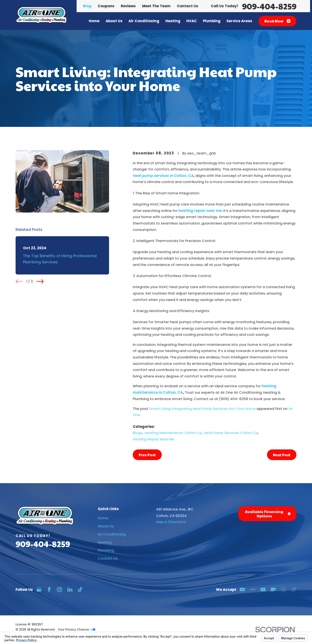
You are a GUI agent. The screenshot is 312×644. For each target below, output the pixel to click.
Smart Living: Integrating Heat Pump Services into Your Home (202, 409)
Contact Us (188, 6)
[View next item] (40, 281)
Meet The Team (156, 6)
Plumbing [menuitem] (212, 21)
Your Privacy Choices (77, 629)
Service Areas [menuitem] (239, 21)
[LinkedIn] (70, 589)
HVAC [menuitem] (192, 21)
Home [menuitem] (94, 21)
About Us (106, 526)
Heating (105, 542)
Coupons (106, 6)
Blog (87, 6)
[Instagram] (59, 589)
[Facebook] (49, 589)
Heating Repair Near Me (153, 439)
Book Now (277, 21)
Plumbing (106, 550)
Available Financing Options (268, 514)
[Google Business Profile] (39, 589)
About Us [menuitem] (114, 21)
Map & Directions (171, 522)
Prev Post (147, 455)
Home (103, 518)
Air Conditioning (112, 534)
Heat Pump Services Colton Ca (231, 433)
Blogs (138, 433)
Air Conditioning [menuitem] (144, 21)
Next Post (282, 455)
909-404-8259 (269, 6)
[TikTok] (80, 589)
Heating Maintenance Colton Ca (173, 433)
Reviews (128, 6)
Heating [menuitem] (173, 21)
